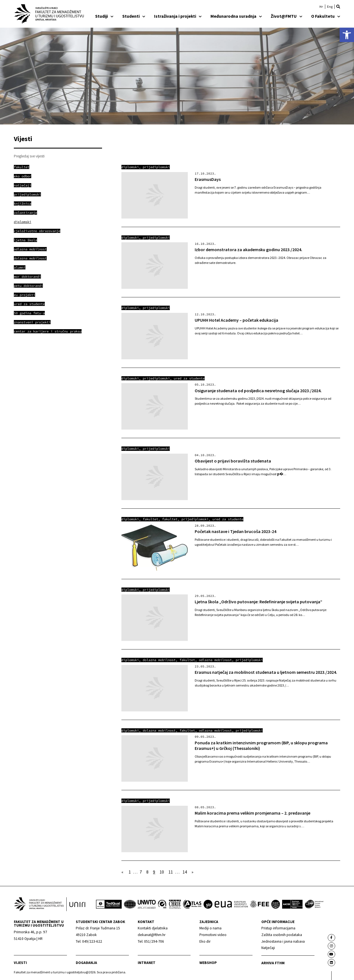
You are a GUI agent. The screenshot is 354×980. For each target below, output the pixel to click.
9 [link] (154, 872)
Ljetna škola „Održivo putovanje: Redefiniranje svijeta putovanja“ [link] (258, 602)
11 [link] (171, 872)
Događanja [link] (86, 963)
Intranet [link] (147, 963)
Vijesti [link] (20, 963)
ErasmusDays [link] (208, 179)
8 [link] (147, 872)
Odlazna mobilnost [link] (215, 660)
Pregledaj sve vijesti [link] (29, 156)
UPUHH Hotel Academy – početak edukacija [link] (236, 320)
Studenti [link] (134, 16)
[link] (347, 35)
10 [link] (162, 872)
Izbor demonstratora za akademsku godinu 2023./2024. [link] (248, 249)
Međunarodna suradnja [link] (236, 16)
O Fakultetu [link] (326, 16)
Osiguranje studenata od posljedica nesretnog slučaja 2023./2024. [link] (258, 391)
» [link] (192, 872)
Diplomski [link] (130, 167)
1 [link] (130, 872)
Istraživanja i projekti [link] (178, 16)
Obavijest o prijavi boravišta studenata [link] (233, 461)
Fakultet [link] (150, 519)
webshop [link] (208, 963)
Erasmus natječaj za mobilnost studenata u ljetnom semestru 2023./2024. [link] (266, 672)
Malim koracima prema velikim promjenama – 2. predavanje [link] (253, 813)
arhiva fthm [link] (273, 963)
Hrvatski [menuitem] (321, 7)
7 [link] (141, 872)
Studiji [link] (104, 16)
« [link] (122, 872)
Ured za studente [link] (189, 378)
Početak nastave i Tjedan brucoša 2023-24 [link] (235, 531)
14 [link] (185, 872)
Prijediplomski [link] (156, 167)
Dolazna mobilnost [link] (159, 660)
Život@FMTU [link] (287, 16)
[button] (338, 7)
